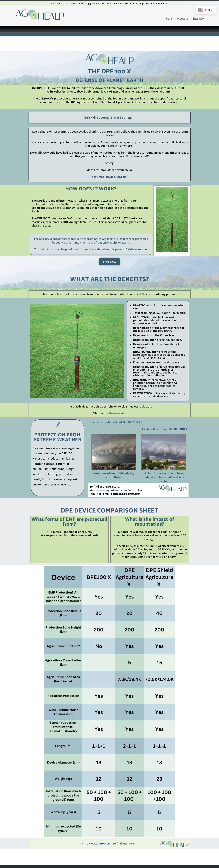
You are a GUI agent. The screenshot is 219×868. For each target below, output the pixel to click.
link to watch (118, 413)
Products (183, 19)
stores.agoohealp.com (112, 490)
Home (169, 19)
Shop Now (199, 19)
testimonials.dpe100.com (110, 177)
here (60, 294)
